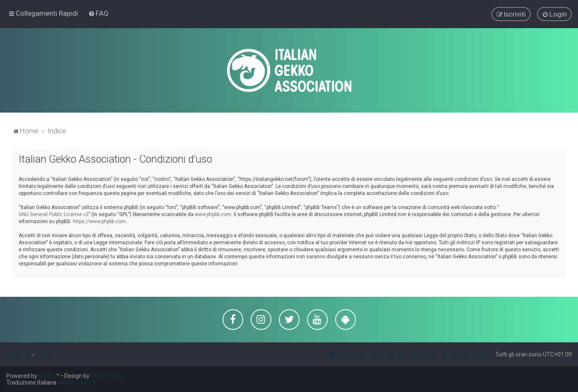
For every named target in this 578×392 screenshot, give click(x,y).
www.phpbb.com (213, 214)
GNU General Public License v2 (54, 214)
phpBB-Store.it (77, 382)
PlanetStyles (107, 376)
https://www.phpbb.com (99, 221)
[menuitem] (98, 13)
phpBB (47, 376)
